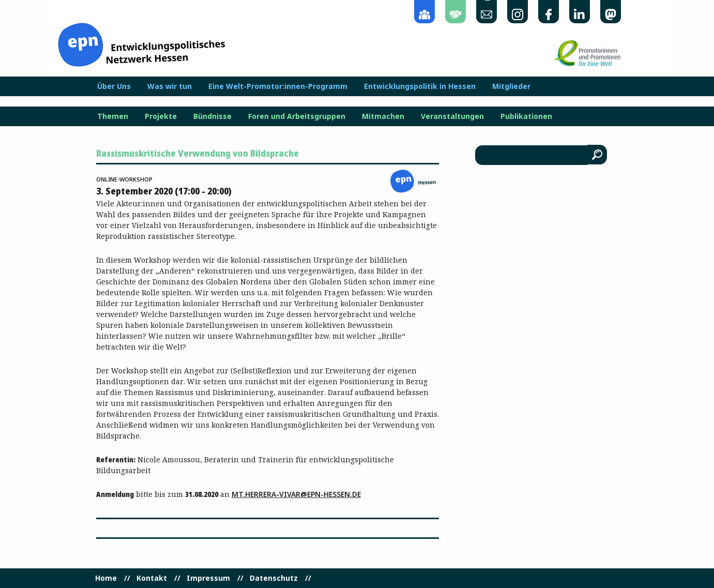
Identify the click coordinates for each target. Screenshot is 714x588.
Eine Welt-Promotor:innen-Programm (278, 86)
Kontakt (152, 578)
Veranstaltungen (452, 116)
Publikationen (526, 116)
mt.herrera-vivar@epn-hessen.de (296, 494)
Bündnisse (212, 116)
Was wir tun (170, 86)
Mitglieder (511, 86)
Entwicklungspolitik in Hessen (420, 86)
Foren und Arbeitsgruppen (297, 116)
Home (106, 578)
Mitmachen (383, 116)
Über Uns (114, 86)
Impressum (208, 578)
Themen (113, 116)
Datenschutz (274, 578)
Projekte (161, 116)
